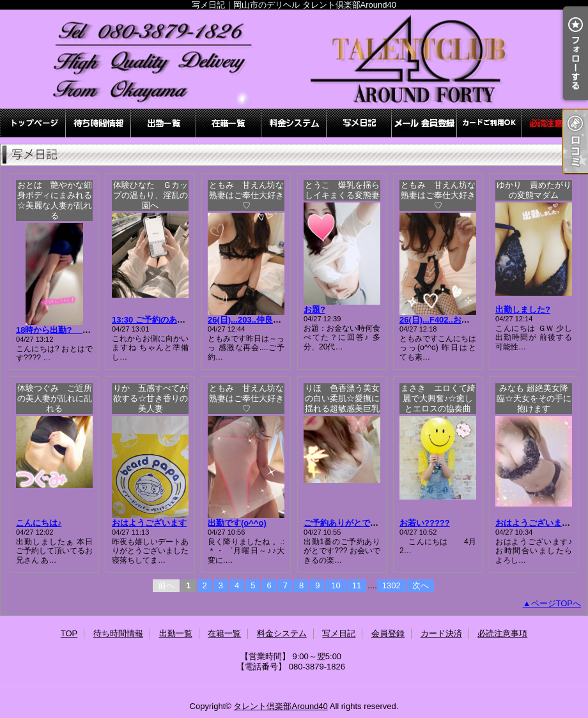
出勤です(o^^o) (237, 523)
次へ (421, 585)
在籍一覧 (229, 123)
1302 (391, 585)
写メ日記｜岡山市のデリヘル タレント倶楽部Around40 (294, 59)
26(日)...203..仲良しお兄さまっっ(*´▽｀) (283, 320)
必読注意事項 (555, 123)
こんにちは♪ (39, 523)
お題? (314, 309)
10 (336, 585)
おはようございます (149, 523)
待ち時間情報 (98, 123)
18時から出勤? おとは (66, 330)
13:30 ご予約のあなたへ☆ (161, 320)
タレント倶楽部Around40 (280, 706)
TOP (33, 123)
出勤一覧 (164, 123)
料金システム (294, 123)
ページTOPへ (556, 603)
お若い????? (425, 523)
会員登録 (424, 123)
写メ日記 (359, 123)
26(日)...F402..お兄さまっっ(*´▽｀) (465, 320)
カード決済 (490, 123)
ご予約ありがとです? (344, 523)
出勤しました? (523, 309)
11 (357, 585)
